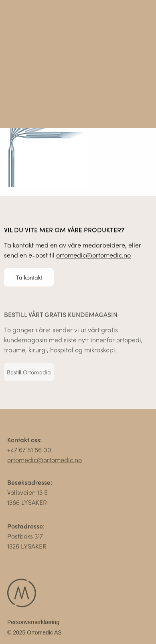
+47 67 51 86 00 (29, 451)
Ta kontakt (29, 277)
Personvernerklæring (33, 623)
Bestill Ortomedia (29, 373)
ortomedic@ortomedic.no (93, 255)
